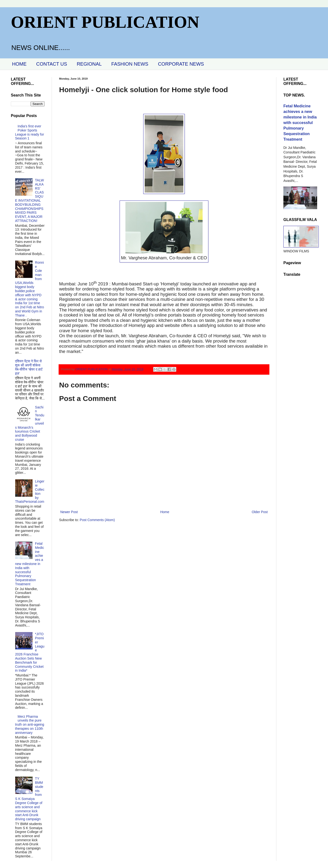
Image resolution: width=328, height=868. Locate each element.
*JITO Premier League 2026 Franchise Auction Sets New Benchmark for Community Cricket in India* (30, 652)
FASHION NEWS (130, 64)
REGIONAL (89, 64)
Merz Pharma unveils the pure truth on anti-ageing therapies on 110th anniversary (30, 725)
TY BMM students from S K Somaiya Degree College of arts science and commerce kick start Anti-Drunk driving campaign (29, 799)
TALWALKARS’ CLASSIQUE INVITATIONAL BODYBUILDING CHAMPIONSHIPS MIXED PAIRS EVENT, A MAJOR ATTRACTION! (30, 200)
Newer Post (69, 512)
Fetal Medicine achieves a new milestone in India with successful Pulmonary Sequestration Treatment (30, 564)
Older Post (260, 512)
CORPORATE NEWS (181, 64)
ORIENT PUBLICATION (105, 22)
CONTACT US (52, 64)
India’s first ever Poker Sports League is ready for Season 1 (30, 132)
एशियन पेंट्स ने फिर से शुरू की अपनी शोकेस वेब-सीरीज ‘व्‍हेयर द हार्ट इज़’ (29, 367)
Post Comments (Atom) (97, 520)
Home (165, 512)
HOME (19, 64)
